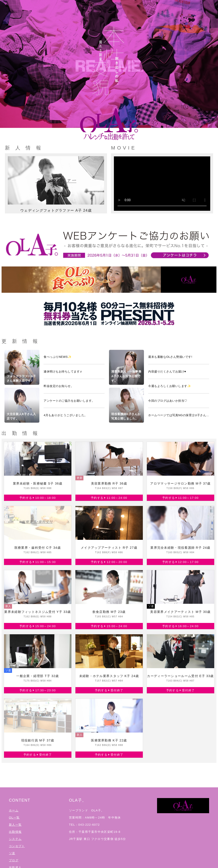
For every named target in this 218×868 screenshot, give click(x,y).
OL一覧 (14, 818)
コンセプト (17, 846)
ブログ (14, 860)
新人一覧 (15, 825)
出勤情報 (15, 832)
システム (15, 839)
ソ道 (12, 853)
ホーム (14, 810)
